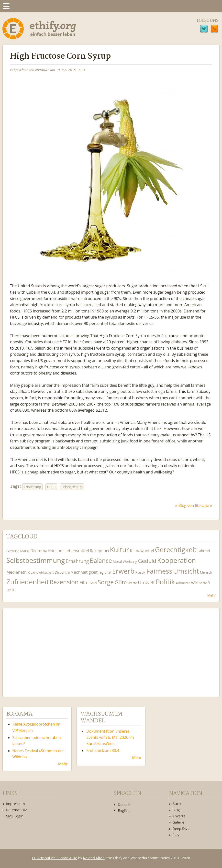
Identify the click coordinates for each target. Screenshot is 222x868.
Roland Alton (94, 858)
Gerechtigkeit (176, 550)
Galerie (178, 822)
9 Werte (179, 816)
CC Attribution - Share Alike (55, 858)
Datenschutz (16, 810)
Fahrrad (204, 551)
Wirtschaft (201, 583)
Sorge (106, 582)
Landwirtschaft (42, 572)
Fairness (159, 571)
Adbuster (183, 583)
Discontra (62, 572)
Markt (25, 551)
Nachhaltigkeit (84, 572)
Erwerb (123, 571)
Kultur (119, 550)
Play (176, 835)
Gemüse (13, 551)
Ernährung (32, 487)
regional (105, 572)
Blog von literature (195, 505)
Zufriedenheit (28, 582)
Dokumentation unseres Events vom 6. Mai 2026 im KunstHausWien (110, 737)
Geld (93, 583)
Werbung (130, 562)
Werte (132, 583)
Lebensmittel (72, 487)
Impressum (15, 804)
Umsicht (186, 571)
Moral (117, 562)
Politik (165, 582)
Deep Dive (181, 828)
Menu (6, 6)
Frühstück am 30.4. (103, 750)
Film (84, 583)
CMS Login (15, 816)
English (124, 810)
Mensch (206, 572)
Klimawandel (142, 551)
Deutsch (125, 804)
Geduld (147, 561)
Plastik (140, 572)
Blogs (177, 810)
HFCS (51, 487)
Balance (101, 561)
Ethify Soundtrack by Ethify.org (43, 649)
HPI (106, 551)
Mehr (211, 595)
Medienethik (18, 572)
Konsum (56, 551)
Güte (121, 582)
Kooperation (176, 560)
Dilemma (39, 551)
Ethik (10, 590)
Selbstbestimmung (36, 560)
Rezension (64, 582)
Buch (177, 804)
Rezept (96, 551)
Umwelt (146, 583)
